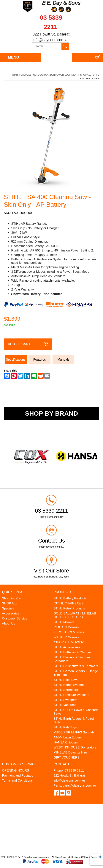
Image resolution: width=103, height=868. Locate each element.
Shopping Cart (12, 598)
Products (63, 592)
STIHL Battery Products (70, 598)
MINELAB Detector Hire (70, 752)
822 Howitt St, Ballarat (51, 34)
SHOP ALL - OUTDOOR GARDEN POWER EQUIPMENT (49, 75)
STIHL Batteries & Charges (73, 652)
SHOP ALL (10, 603)
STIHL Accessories (67, 647)
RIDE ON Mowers (66, 627)
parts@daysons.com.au (79, 786)
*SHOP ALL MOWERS (70, 642)
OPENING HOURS (16, 771)
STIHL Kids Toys (65, 727)
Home (15, 75)
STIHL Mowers (64, 622)
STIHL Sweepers (66, 700)
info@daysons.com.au (51, 40)
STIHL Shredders (66, 690)
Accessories (11, 613)
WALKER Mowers (66, 637)
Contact (62, 764)
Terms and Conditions (17, 781)
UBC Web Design (89, 857)
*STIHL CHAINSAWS (69, 603)
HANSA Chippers (66, 742)
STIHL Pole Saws (66, 680)
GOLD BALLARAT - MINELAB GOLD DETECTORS (75, 615)
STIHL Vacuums (65, 705)
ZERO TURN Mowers (69, 632)
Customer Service (15, 618)
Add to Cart (19, 344)
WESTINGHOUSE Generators (75, 747)
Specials (8, 608)
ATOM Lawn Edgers (68, 737)
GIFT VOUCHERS (67, 758)
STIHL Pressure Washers (71, 695)
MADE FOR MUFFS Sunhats (74, 732)
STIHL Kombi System (69, 685)
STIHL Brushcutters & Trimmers (76, 666)
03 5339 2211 (74, 771)
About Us (9, 623)
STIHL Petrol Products (69, 608)
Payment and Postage (18, 776)
